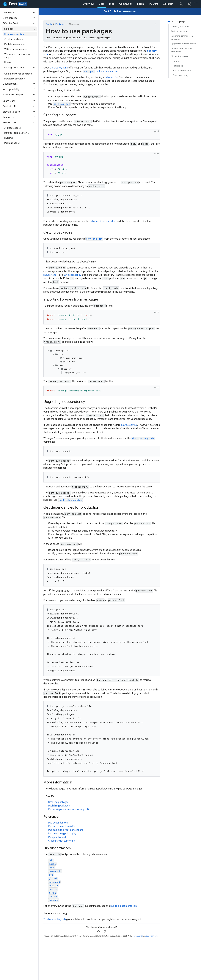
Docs (23, 4)
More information (179, 56)
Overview (88, 4)
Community (126, 4)
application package (77, 425)
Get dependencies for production (182, 50)
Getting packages (180, 31)
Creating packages (58, 802)
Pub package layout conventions (66, 830)
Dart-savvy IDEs (59, 68)
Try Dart (153, 4)
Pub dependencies (58, 823)
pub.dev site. (50, 275)
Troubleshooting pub (55, 919)
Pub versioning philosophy (62, 834)
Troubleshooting (180, 75)
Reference (178, 66)
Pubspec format (57, 837)
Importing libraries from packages (182, 37)
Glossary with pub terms (61, 841)
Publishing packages (59, 806)
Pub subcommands (182, 70)
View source (138, 936)
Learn (141, 4)
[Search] (181, 4)
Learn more (129, 11)
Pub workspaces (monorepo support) (68, 809)
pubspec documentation (103, 221)
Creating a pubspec (180, 26)
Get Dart (168, 4)
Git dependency (72, 275)
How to (176, 61)
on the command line (100, 71)
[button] (19, 13)
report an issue (151, 936)
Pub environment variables (62, 826)
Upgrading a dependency (183, 44)
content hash (63, 591)
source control (129, 425)
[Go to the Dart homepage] (10, 4)
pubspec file (111, 77)
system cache (59, 271)
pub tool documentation (124, 906)
